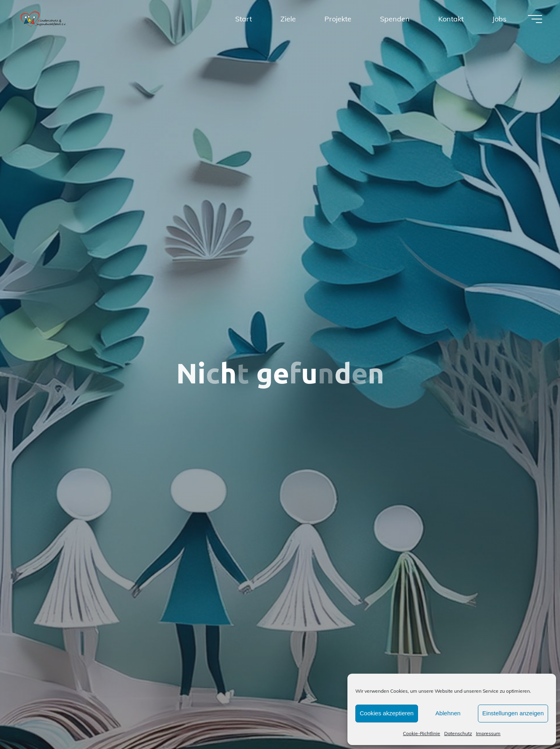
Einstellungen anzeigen (513, 713)
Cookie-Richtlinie (422, 733)
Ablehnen (448, 713)
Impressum (488, 733)
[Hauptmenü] (535, 19)
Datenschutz (458, 733)
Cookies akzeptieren (387, 713)
